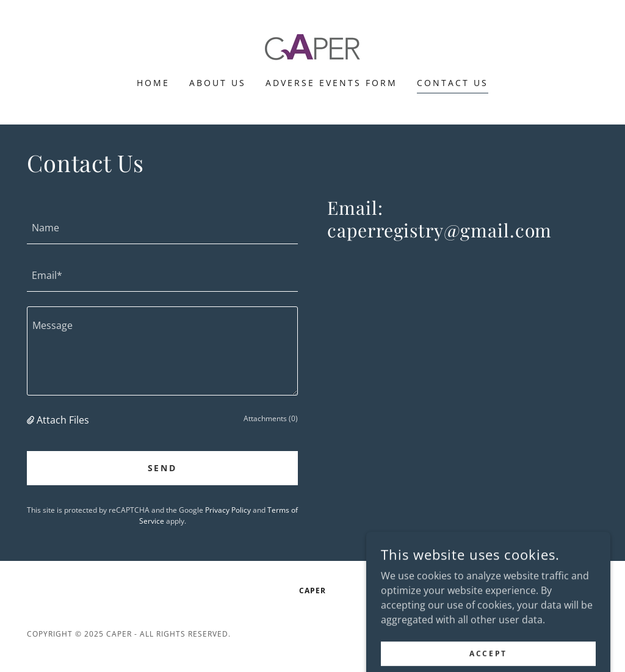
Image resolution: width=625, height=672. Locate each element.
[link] (312, 46)
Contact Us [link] (453, 83)
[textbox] (162, 228)
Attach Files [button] (63, 420)
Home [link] (153, 83)
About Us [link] (218, 83)
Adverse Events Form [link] (331, 83)
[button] (32, 420)
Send (163, 468)
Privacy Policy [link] (228, 510)
